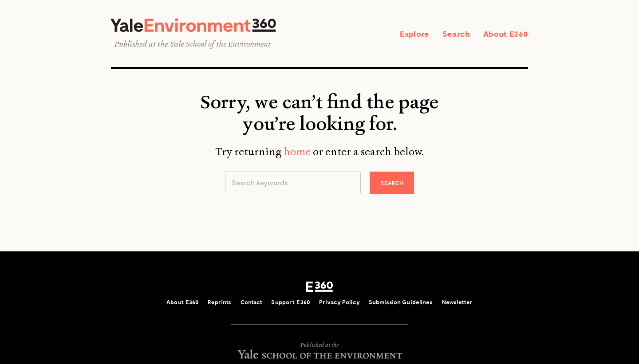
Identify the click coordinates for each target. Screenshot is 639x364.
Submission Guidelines (401, 302)
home (297, 152)
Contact (252, 302)
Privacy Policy (339, 302)
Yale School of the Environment (220, 44)
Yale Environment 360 (193, 25)
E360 (319, 287)
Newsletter (457, 302)
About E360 (506, 34)
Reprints (219, 302)
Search (456, 34)
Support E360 (291, 302)
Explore (414, 34)
